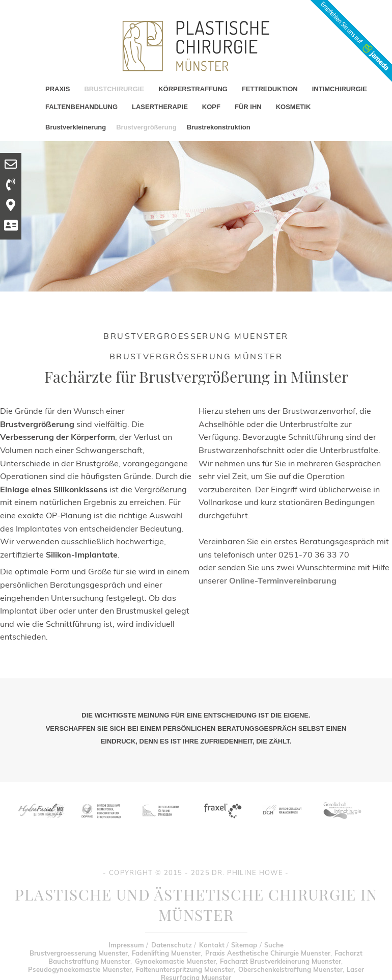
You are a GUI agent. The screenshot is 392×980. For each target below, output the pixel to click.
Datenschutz (172, 945)
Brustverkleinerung (76, 127)
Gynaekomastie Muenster (175, 961)
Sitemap (244, 945)
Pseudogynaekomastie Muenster (80, 969)
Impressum (126, 945)
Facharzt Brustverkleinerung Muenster (281, 961)
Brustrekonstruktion (219, 127)
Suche (274, 945)
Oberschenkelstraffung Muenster (290, 969)
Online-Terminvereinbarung (283, 580)
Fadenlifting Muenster (166, 953)
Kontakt (212, 945)
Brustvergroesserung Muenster (79, 953)
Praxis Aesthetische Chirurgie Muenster (268, 953)
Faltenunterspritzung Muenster (185, 969)
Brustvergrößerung (146, 127)
